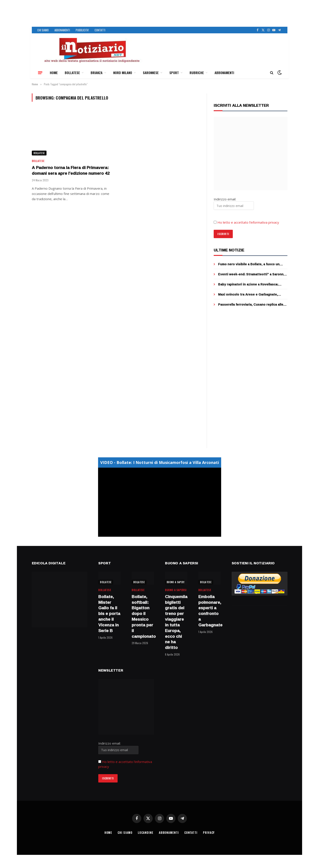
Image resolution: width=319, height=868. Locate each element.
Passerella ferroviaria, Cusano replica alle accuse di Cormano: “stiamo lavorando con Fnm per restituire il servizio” (251, 305)
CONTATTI (100, 30)
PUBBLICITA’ (82, 30)
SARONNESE (151, 73)
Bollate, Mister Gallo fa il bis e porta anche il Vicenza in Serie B (109, 614)
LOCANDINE (145, 832)
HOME (54, 73)
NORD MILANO (123, 73)
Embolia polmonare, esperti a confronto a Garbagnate (210, 611)
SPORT (174, 73)
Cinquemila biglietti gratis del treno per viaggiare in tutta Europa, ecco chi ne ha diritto (176, 622)
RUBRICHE (197, 73)
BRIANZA (97, 73)
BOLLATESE (72, 73)
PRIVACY (209, 832)
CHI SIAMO (43, 30)
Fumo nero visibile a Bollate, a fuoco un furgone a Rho (249, 264)
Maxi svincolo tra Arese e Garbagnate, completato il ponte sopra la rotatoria (248, 294)
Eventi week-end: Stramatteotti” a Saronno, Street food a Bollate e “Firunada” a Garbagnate (252, 274)
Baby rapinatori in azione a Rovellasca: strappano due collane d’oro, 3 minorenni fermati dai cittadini (250, 284)
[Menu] (40, 73)
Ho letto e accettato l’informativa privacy (248, 222)
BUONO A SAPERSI (176, 582)
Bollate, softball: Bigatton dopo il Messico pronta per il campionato (143, 617)
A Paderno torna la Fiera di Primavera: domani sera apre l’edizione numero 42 (71, 171)
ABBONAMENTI (62, 30)
